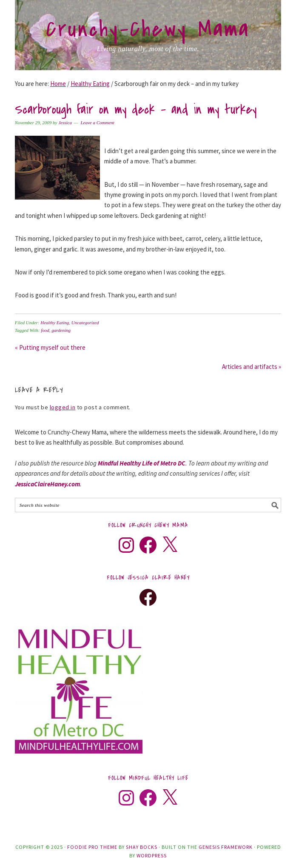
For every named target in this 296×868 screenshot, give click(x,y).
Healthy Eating (55, 323)
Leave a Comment (97, 123)
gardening (61, 330)
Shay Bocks (142, 847)
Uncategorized (85, 323)
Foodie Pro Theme (92, 847)
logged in (63, 407)
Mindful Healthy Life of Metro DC (142, 463)
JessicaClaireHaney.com (47, 484)
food (45, 330)
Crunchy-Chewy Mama (148, 29)
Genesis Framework (226, 847)
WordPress (152, 855)
